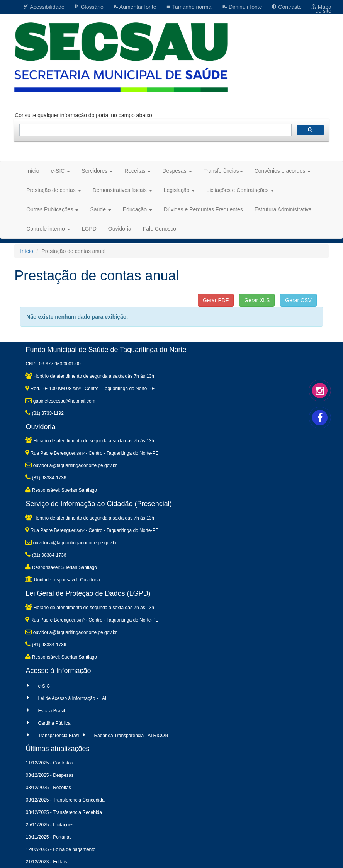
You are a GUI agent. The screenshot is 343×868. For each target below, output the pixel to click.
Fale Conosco (160, 229)
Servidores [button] (97, 171)
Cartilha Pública (54, 723)
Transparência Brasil (59, 736)
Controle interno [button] (48, 229)
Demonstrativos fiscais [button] (122, 190)
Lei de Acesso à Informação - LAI (72, 698)
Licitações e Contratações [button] (240, 190)
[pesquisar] (155, 130)
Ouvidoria (120, 229)
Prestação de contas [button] (54, 190)
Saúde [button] (100, 209)
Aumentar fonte (135, 7)
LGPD (89, 229)
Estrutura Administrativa (283, 209)
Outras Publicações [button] (52, 209)
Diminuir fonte (242, 7)
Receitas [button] (138, 171)
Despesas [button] (177, 171)
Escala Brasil (51, 711)
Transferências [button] (223, 171)
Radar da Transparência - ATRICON (131, 736)
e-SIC (44, 686)
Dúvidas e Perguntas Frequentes (203, 209)
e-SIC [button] (61, 171)
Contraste (286, 7)
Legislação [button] (179, 190)
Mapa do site (321, 9)
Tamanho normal (189, 7)
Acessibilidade (44, 7)
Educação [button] (138, 209)
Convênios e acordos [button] (283, 171)
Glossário (89, 7)
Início (33, 171)
